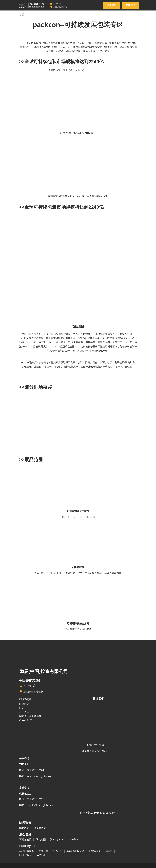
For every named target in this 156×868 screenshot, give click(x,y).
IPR (21, 708)
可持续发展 (26, 839)
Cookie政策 (40, 828)
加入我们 (58, 851)
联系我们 (24, 704)
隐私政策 (25, 828)
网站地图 (41, 839)
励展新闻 (44, 851)
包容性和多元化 (76, 851)
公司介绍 (24, 712)
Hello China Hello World (33, 855)
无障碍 (109, 851)
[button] (111, 5)
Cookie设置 (26, 720)
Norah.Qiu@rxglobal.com (41, 805)
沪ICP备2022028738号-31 (65, 839)
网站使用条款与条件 (30, 716)
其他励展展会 (27, 851)
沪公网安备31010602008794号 (98, 813)
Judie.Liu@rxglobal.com (40, 776)
